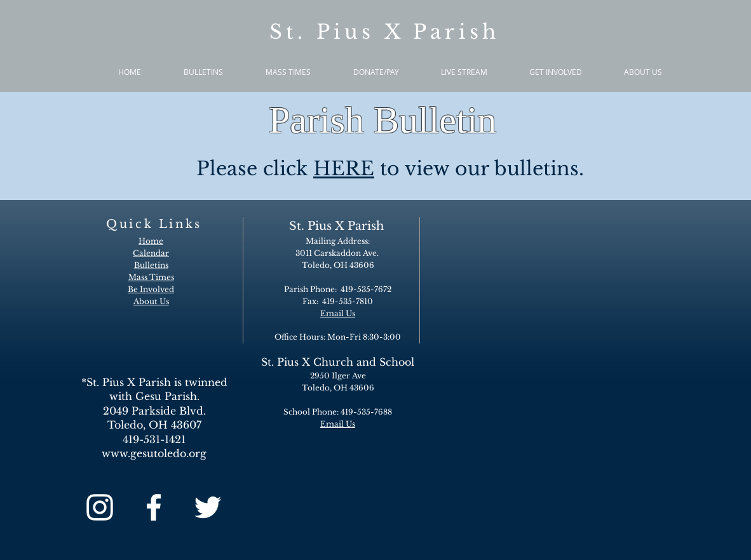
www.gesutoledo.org (154, 453)
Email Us (338, 424)
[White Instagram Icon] (100, 507)
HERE (344, 169)
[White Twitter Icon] (208, 507)
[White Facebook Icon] (154, 507)
